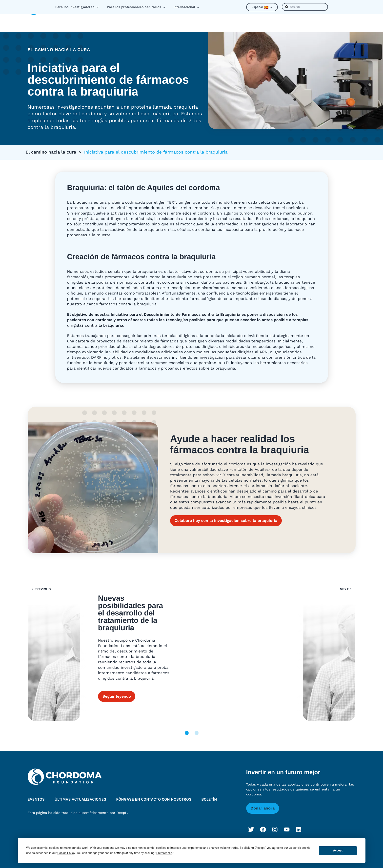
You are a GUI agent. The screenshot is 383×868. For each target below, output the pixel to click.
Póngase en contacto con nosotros (154, 793)
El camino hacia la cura (51, 146)
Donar (345, 20)
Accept (338, 850)
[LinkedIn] (299, 823)
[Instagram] (275, 823)
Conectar (116, 20)
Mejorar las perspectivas (165, 20)
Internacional (187, 7)
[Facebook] (263, 823)
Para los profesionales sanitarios (136, 7)
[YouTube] (287, 823)
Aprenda (82, 20)
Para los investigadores (77, 7)
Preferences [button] (164, 853)
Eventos (36, 793)
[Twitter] (251, 823)
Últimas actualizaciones (275, 20)
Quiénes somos (221, 20)
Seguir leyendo (117, 659)
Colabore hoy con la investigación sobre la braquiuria (226, 514)
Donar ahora (263, 802)
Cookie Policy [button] (66, 853)
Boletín (320, 20)
